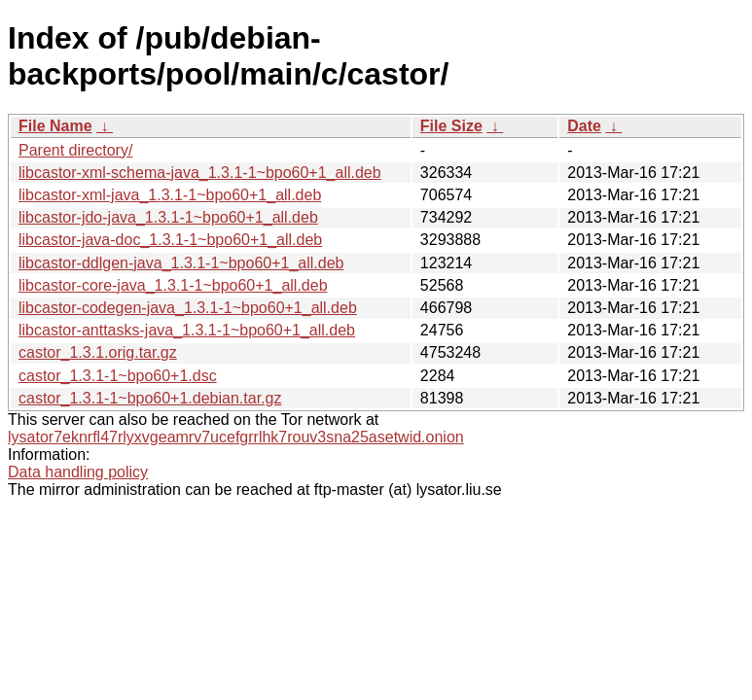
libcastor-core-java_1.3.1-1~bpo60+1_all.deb (173, 285)
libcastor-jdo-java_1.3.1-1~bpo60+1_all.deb (168, 217)
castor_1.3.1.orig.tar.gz (98, 352)
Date (584, 126)
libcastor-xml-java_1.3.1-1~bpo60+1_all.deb (170, 195)
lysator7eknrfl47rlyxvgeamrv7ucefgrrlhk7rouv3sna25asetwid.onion (236, 437)
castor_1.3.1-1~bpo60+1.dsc (118, 376)
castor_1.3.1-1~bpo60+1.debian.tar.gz (150, 398)
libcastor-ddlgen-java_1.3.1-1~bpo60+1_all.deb (181, 263)
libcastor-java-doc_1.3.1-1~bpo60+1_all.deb (170, 240)
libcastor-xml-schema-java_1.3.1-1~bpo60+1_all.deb (200, 173)
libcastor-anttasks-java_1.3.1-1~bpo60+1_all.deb (187, 330)
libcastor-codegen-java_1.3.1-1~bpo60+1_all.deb (188, 308)
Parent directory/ (75, 150)
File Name (55, 126)
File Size (451, 126)
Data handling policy (78, 472)
